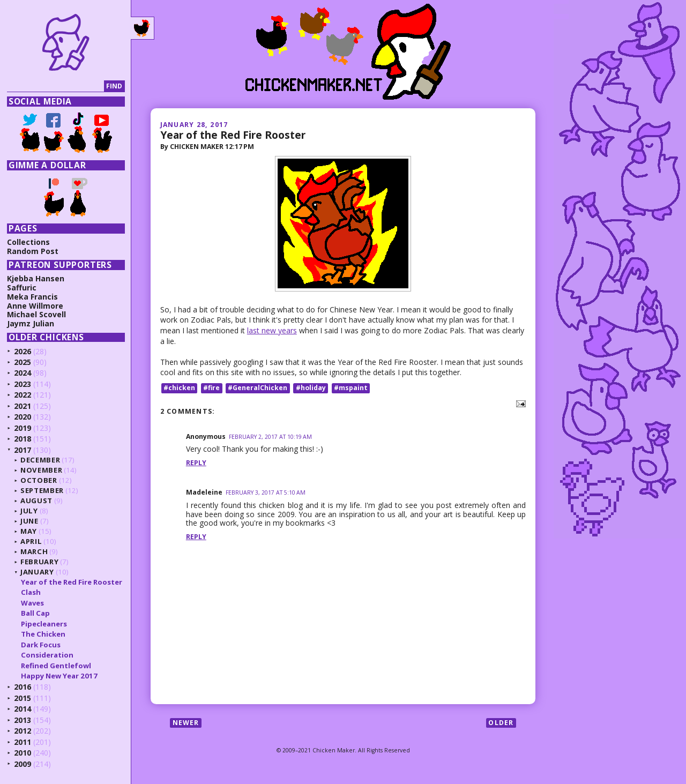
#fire (211, 388)
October (39, 480)
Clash (31, 592)
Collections (28, 242)
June (29, 521)
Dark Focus (41, 645)
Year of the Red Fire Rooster (233, 135)
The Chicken (43, 634)
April (31, 541)
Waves (32, 603)
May (29, 531)
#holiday (311, 388)
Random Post (33, 251)
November (41, 470)
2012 (23, 731)
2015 (23, 698)
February (39, 562)
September (42, 490)
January (37, 572)
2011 (23, 742)
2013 (23, 720)
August (36, 501)
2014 (23, 709)
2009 (23, 764)
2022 (23, 395)
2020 (23, 417)
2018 (23, 439)
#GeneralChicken (258, 388)
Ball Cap (35, 613)
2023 (23, 384)
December (40, 460)
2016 (23, 687)
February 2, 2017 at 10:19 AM (270, 437)
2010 (23, 753)
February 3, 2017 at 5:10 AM (266, 492)
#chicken (179, 388)
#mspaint (351, 388)
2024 (23, 373)
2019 (23, 428)
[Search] (55, 87)
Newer (186, 723)
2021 (23, 406)
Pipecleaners (44, 624)
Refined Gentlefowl (56, 666)
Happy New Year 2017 (59, 676)
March (34, 551)
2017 (23, 450)
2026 (23, 351)
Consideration (47, 655)
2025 (23, 362)
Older (501, 723)
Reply (196, 463)
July (29, 511)
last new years (272, 330)
